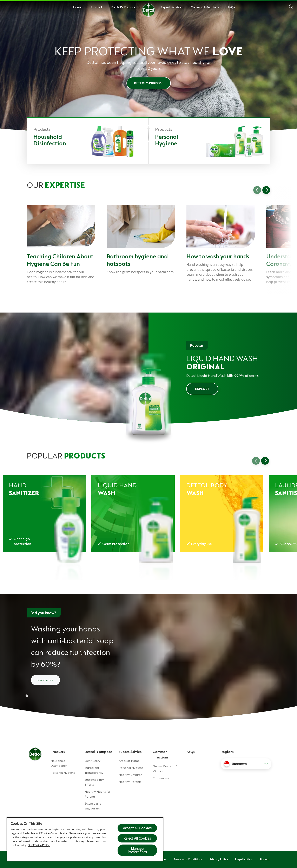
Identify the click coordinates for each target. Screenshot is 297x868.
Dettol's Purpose (123, 7)
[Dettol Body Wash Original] (222, 514)
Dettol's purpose (98, 752)
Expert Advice (171, 7)
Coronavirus (161, 778)
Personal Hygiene (63, 773)
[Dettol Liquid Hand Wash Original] (133, 514)
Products (58, 752)
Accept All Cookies (137, 828)
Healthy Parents (130, 782)
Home (77, 7)
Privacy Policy (219, 859)
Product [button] (96, 7)
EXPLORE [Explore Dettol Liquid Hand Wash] (202, 389)
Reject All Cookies (137, 838)
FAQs (231, 7)
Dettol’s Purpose (149, 83)
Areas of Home (129, 761)
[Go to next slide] (266, 190)
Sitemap (265, 859)
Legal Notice (244, 859)
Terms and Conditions (188, 859)
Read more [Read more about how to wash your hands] (45, 680)
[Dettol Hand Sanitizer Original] (44, 514)
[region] (85, 839)
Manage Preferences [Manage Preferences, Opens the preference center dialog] (137, 850)
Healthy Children (130, 775)
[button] (246, 764)
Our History (93, 761)
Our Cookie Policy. (39, 845)
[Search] (291, 7)
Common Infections (205, 7)
